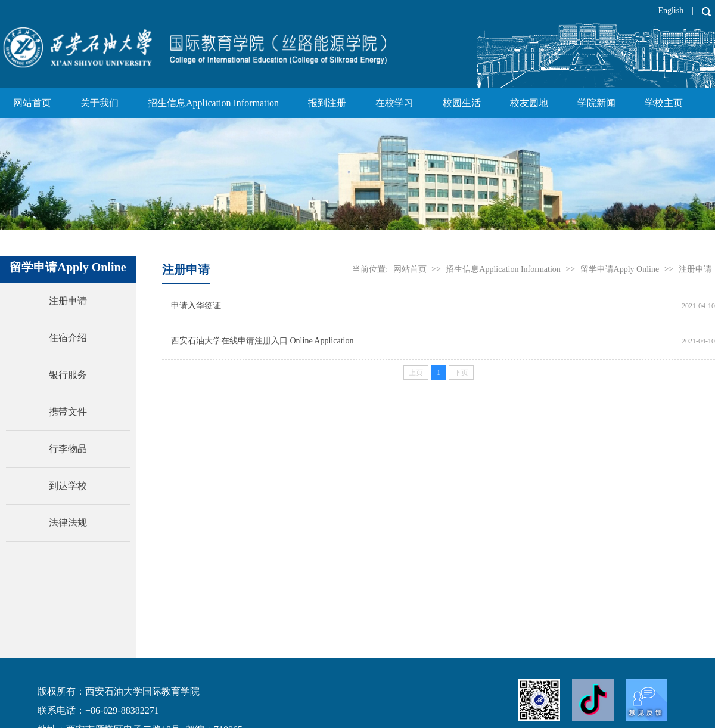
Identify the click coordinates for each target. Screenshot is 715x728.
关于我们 (100, 103)
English (671, 10)
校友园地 (529, 103)
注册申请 (695, 269)
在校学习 (394, 103)
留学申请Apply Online (620, 269)
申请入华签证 (196, 306)
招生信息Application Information (213, 103)
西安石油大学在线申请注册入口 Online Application (262, 341)
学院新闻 (596, 103)
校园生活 (462, 103)
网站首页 (32, 103)
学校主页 (664, 103)
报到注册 (327, 103)
